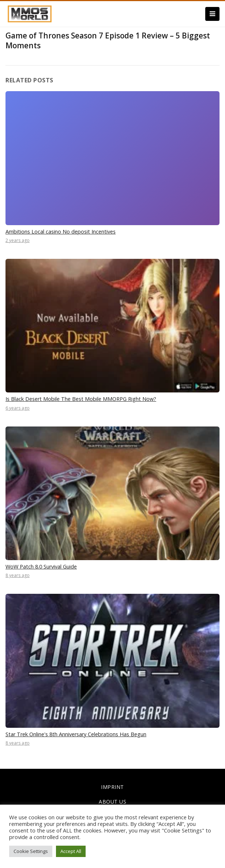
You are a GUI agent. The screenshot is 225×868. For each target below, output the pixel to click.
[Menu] (212, 14)
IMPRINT (112, 787)
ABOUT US (112, 802)
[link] (30, 13)
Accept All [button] (71, 851)
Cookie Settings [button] (31, 851)
